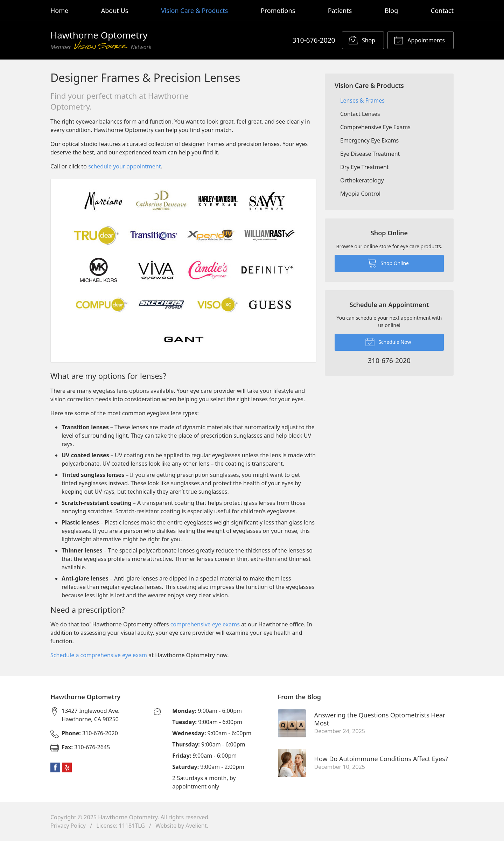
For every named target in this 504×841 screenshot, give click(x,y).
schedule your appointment (125, 166)
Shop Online (388, 263)
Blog (391, 11)
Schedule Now (388, 342)
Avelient (196, 826)
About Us (115, 11)
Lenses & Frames (362, 100)
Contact (442, 11)
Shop (362, 40)
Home (59, 11)
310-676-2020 (314, 40)
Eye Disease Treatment (370, 154)
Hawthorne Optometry (128, 817)
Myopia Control (360, 194)
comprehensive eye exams (205, 624)
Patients (340, 11)
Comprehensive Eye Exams (375, 127)
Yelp (67, 767)
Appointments (419, 40)
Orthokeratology (362, 180)
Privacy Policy (68, 826)
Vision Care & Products (194, 11)
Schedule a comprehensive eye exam (99, 655)
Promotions (278, 11)
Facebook (55, 767)
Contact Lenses (360, 114)
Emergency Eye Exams (369, 140)
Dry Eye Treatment (365, 167)
